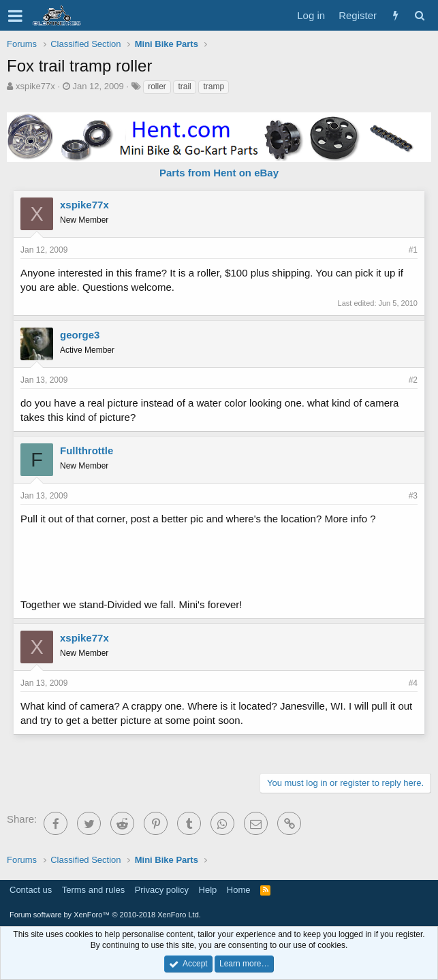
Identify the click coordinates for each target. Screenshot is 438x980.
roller (157, 86)
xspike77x (35, 86)
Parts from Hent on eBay (219, 173)
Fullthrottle (87, 451)
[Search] (419, 15)
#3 (413, 496)
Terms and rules (93, 890)
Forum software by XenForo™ (105, 915)
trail (184, 86)
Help (208, 890)
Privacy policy (162, 890)
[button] (15, 16)
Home (239, 890)
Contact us (31, 890)
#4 (413, 683)
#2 (413, 380)
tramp (214, 86)
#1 (413, 250)
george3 (80, 335)
